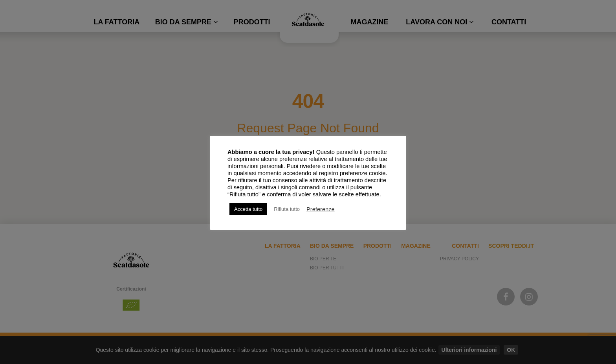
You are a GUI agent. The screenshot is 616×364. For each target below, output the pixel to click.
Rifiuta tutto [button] (287, 209)
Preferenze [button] (321, 209)
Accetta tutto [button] (248, 209)
